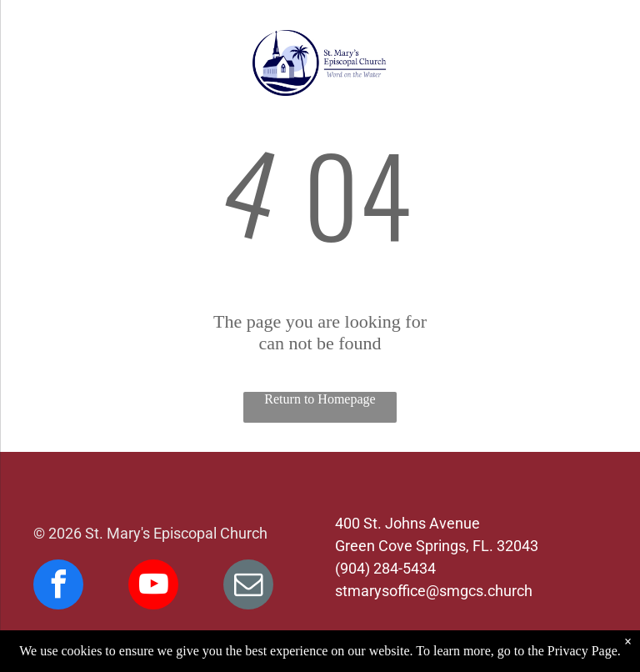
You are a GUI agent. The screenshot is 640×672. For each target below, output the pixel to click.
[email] (248, 587)
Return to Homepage (320, 399)
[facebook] (58, 587)
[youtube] (153, 587)
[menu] (37, 63)
